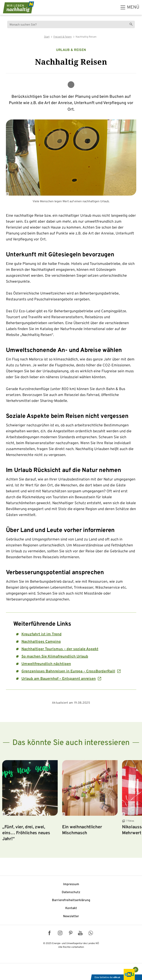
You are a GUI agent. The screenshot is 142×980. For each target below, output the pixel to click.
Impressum (71, 884)
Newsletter (71, 916)
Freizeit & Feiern (63, 37)
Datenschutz (71, 892)
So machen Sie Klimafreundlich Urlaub (55, 657)
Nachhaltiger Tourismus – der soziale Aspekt (60, 649)
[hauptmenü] (130, 7)
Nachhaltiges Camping (41, 642)
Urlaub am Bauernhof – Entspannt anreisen (59, 679)
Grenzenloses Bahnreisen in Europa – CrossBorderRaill (68, 671)
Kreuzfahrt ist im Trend (42, 634)
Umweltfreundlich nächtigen (46, 664)
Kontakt (71, 908)
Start (47, 37)
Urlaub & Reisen (71, 50)
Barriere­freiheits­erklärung (71, 900)
